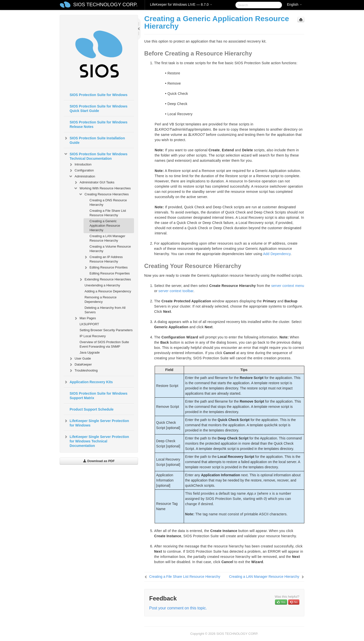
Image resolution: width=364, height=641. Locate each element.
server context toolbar (176, 291)
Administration (82, 176)
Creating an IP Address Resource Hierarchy (103, 259)
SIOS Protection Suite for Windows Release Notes (98, 124)
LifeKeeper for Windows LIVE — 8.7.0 (181, 4)
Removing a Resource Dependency (101, 299)
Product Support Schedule (92, 409)
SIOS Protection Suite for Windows (98, 95)
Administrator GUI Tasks (94, 182)
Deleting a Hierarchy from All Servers (105, 310)
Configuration (81, 170)
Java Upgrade (90, 352)
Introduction (80, 164)
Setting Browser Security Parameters (106, 330)
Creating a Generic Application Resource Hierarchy (105, 226)
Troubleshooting (83, 371)
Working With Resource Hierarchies (102, 188)
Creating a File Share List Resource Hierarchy (108, 213)
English (294, 4)
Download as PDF (99, 461)
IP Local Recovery (93, 336)
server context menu (288, 286)
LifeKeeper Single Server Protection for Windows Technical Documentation (96, 441)
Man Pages (85, 318)
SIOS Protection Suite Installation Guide (94, 140)
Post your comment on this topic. (178, 608)
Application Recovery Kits (88, 382)
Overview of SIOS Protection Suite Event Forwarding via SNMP (104, 344)
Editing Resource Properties (110, 273)
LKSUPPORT (89, 324)
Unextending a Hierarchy (102, 285)
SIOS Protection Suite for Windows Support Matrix (98, 396)
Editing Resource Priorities (106, 267)
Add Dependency (277, 254)
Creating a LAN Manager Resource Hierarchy (107, 238)
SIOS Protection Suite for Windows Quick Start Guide (98, 108)
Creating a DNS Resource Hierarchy (108, 202)
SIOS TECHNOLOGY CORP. (105, 4)
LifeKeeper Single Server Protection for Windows (96, 423)
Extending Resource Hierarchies (105, 279)
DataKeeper (80, 365)
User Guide (80, 359)
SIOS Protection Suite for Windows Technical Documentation (95, 156)
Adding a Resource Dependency (108, 291)
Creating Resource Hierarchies (104, 194)
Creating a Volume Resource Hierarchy (110, 249)
